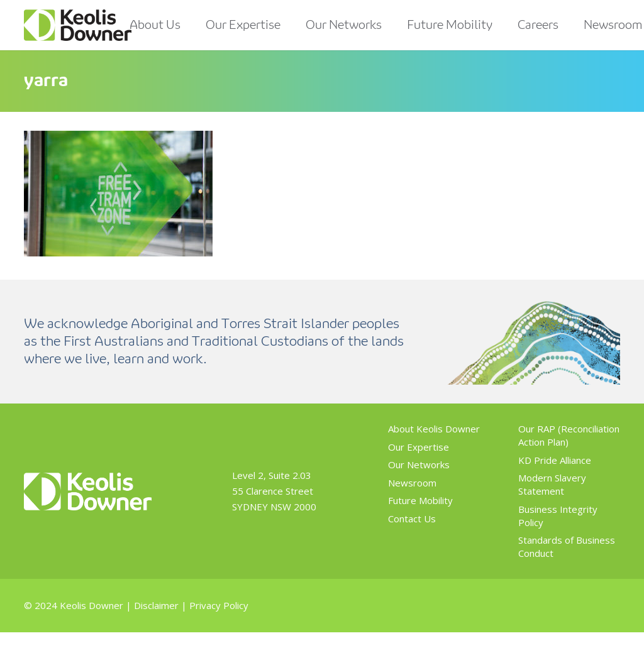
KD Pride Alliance (555, 460)
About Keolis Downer (434, 429)
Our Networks (419, 464)
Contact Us (412, 519)
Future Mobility (420, 500)
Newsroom (412, 483)
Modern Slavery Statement (552, 484)
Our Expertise (419, 447)
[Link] (78, 25)
